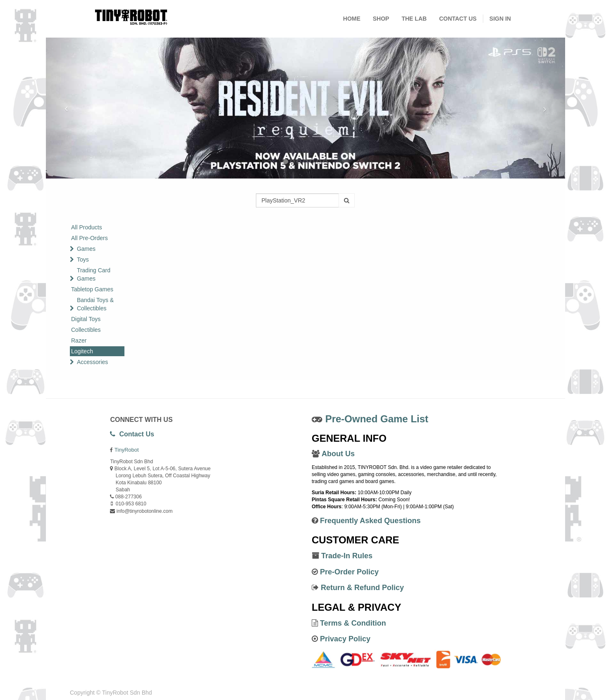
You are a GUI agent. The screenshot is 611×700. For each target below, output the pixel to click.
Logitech (82, 351)
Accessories (92, 362)
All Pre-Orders (90, 238)
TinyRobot (127, 450)
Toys (83, 260)
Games (86, 249)
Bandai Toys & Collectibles (95, 304)
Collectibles (86, 330)
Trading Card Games (94, 274)
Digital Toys (86, 319)
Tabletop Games (92, 289)
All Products (87, 227)
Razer (79, 340)
